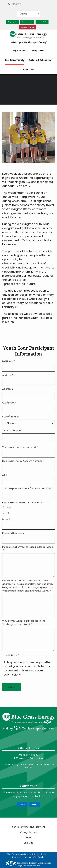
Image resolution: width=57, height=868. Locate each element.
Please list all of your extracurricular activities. (28, 547)
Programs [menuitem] (38, 51)
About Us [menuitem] (28, 70)
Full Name (8, 361)
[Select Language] (28, 14)
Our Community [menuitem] (15, 60)
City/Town (8, 403)
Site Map (29, 843)
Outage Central (29, 832)
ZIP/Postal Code (11, 430)
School (6, 519)
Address (7, 375)
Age (5, 475)
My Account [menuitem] (20, 51)
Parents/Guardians (13, 533)
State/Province (11, 417)
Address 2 (8, 389)
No (8, 513)
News (29, 837)
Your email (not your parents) (19, 447)
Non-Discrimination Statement (29, 827)
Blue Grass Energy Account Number (22, 461)
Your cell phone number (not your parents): (27, 489)
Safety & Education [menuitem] (41, 60)
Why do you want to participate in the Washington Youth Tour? (24, 622)
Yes (9, 508)
